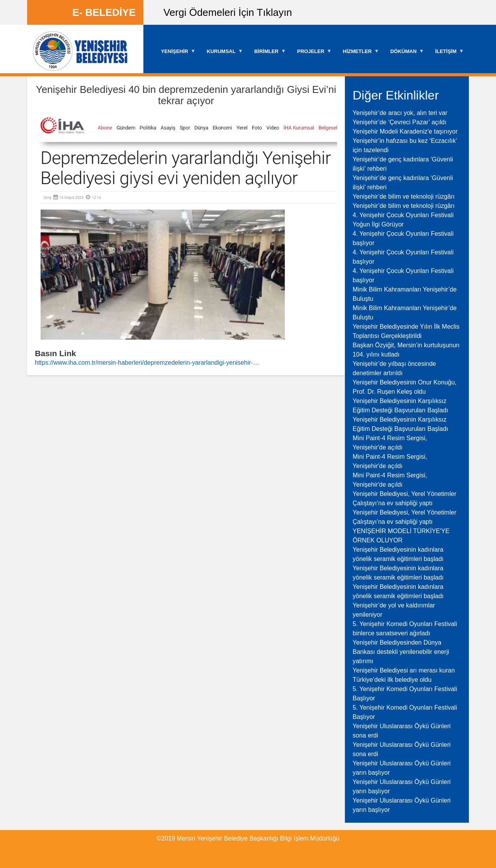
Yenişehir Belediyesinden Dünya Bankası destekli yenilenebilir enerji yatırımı (401, 652)
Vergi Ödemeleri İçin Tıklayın (228, 12)
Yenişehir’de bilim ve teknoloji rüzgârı (404, 196)
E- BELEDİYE (104, 12)
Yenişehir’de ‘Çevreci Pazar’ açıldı (400, 122)
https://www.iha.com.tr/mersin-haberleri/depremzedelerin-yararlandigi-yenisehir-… (147, 363)
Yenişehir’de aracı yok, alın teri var (400, 113)
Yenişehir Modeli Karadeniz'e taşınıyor (405, 131)
